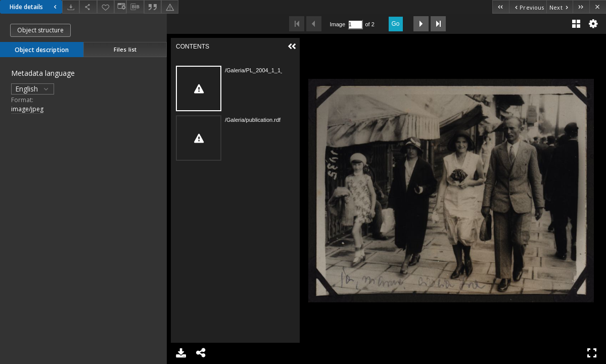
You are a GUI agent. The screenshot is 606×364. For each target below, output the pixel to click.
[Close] (598, 7)
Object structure (40, 30)
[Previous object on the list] (528, 7)
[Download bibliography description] (135, 7)
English (33, 89)
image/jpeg (27, 109)
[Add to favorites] (106, 7)
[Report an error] (170, 7)
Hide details (34, 7)
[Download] (71, 7)
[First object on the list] (501, 7)
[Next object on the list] (560, 7)
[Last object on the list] (581, 7)
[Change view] (120, 7)
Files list (125, 49)
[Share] (88, 7)
